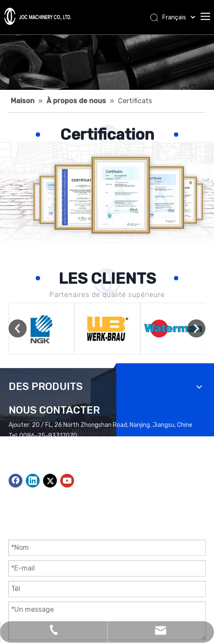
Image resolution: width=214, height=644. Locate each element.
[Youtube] (67, 481)
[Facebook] (16, 481)
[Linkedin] (33, 481)
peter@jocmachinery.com (64, 457)
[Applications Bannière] (107, 62)
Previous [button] (18, 328)
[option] (42, 329)
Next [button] (196, 328)
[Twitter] (50, 481)
